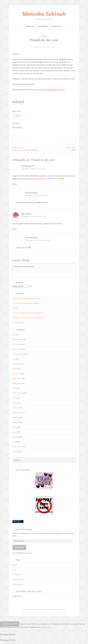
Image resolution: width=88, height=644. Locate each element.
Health (15, 369)
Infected (15, 308)
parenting (16, 408)
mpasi (14, 398)
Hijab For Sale (17, 374)
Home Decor (17, 383)
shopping (16, 437)
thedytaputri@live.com (38, 179)
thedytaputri (27, 166)
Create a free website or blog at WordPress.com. (44, 610)
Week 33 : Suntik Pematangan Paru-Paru (26, 298)
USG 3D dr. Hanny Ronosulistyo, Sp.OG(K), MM (28, 318)
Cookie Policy (46, 627)
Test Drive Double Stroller (28, 149)
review (15, 432)
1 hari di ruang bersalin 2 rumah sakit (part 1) (28, 313)
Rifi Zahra (26, 214)
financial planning (18, 354)
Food (14, 359)
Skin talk (15, 442)
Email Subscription (24, 529)
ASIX (14, 335)
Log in (14, 570)
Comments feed (18, 579)
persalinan (16, 417)
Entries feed (16, 575)
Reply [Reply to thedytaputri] (15, 184)
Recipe (15, 427)
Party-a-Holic (17, 413)
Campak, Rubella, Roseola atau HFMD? (26, 303)
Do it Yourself (17, 344)
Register (15, 565)
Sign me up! (19, 547)
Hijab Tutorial (17, 378)
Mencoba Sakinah (44, 14)
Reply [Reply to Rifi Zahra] (15, 229)
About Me (30, 26)
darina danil (51, 47)
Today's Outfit (17, 447)
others (44, 36)
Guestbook (43, 26)
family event (17, 349)
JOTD (14, 388)
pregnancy (16, 422)
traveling (15, 451)
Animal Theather (18, 323)
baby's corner (17, 339)
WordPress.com (18, 584)
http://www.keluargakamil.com (48, 90)
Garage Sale (57, 26)
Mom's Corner (17, 393)
